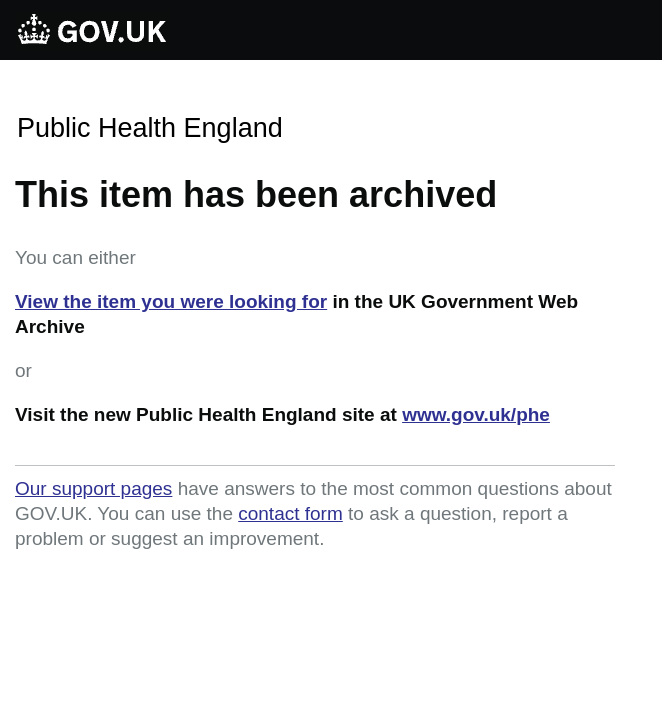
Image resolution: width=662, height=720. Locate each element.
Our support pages (93, 488)
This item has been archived (256, 194)
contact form (290, 513)
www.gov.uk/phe (476, 414)
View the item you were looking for (171, 301)
